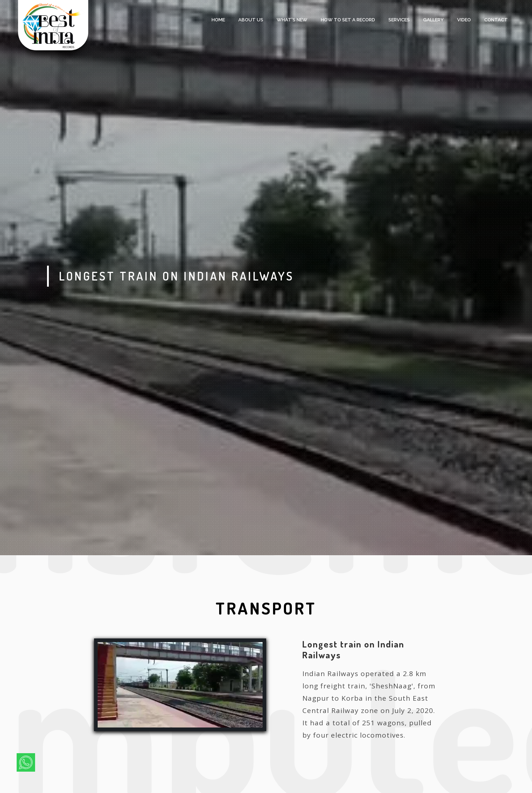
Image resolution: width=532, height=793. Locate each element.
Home (218, 20)
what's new (292, 20)
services (399, 20)
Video (464, 20)
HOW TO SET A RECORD (348, 20)
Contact (496, 20)
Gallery (433, 20)
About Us (251, 20)
